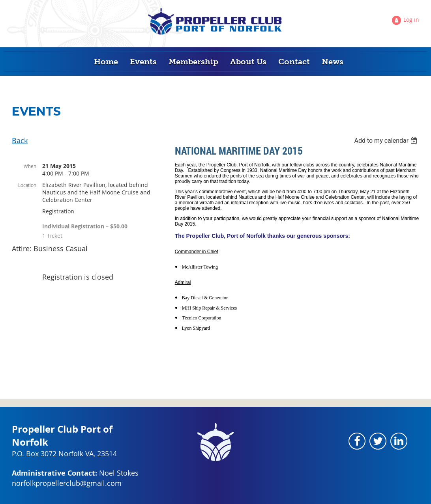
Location (27, 185)
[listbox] (387, 141)
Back (20, 140)
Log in (411, 20)
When (30, 166)
